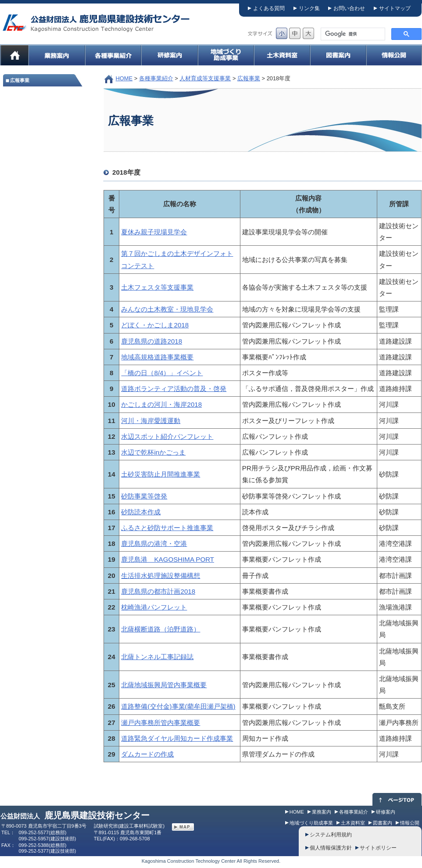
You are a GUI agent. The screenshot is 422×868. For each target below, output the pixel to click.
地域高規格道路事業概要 (157, 357)
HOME (124, 78)
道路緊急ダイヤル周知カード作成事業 (177, 738)
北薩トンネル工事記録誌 (157, 657)
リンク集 (309, 8)
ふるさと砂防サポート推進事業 (167, 528)
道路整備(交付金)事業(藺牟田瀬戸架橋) (178, 706)
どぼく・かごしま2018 (155, 325)
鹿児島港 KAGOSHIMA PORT (168, 559)
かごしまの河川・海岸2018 (161, 404)
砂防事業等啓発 (144, 496)
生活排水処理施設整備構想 (161, 576)
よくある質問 (269, 8)
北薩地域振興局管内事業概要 (164, 685)
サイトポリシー (378, 848)
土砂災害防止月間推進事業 (161, 474)
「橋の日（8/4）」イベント (162, 373)
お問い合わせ (349, 8)
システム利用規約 (331, 835)
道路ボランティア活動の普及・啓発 (174, 389)
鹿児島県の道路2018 (152, 341)
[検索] (352, 34)
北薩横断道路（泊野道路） (161, 629)
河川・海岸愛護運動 (151, 421)
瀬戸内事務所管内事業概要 (161, 723)
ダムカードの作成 (147, 754)
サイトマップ (395, 8)
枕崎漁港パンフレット (154, 607)
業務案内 (322, 812)
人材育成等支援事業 (205, 78)
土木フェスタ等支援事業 (157, 287)
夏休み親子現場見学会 (154, 232)
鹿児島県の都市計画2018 (158, 591)
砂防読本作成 (141, 512)
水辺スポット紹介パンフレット (167, 436)
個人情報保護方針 (331, 848)
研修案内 (386, 812)
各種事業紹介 (156, 78)
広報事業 (249, 78)
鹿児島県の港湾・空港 (154, 543)
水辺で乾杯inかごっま (153, 452)
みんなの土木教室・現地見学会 (167, 309)
